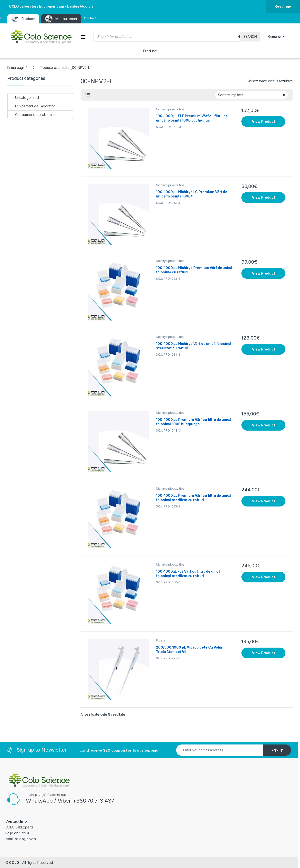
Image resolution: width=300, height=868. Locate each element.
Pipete (161, 640)
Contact (90, 18)
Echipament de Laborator (31, 106)
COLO (14, 863)
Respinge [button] (283, 6)
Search (250, 36)
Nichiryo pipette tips (170, 109)
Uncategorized (23, 98)
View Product (263, 121)
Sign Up (277, 750)
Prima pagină (17, 67)
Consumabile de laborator (32, 115)
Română (274, 36)
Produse (150, 51)
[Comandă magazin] (251, 95)
